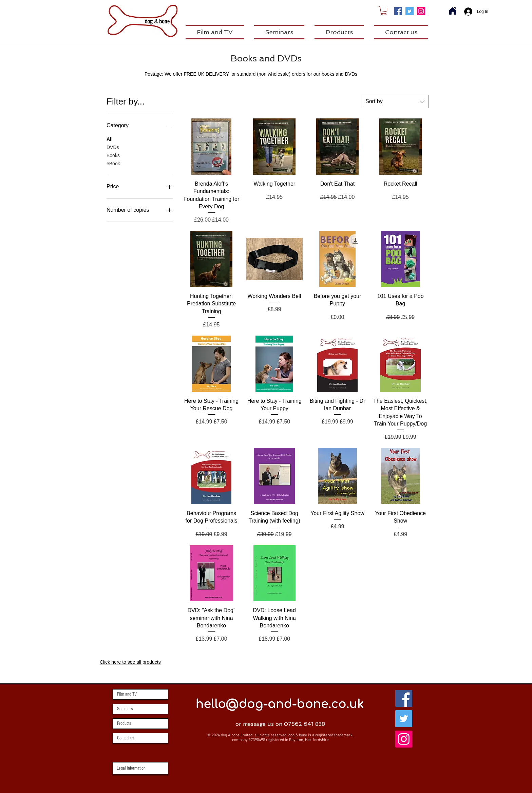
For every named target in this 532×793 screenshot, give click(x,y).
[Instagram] (421, 11)
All (110, 139)
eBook (113, 163)
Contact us (126, 738)
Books (113, 155)
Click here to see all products (130, 662)
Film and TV (127, 694)
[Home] (453, 11)
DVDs (113, 147)
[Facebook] (398, 11)
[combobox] (395, 101)
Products (124, 723)
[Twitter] (410, 11)
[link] (384, 11)
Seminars (125, 709)
